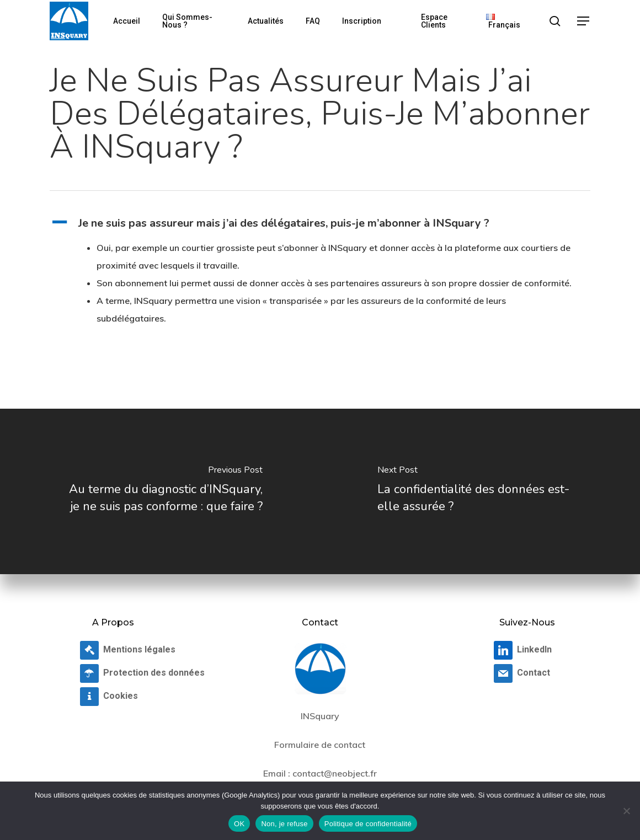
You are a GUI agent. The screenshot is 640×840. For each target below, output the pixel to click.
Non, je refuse (284, 824)
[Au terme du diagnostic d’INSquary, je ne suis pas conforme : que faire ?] (160, 491)
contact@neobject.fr (335, 773)
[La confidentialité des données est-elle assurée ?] (480, 491)
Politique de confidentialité (368, 824)
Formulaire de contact (320, 745)
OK (239, 824)
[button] (584, 21)
